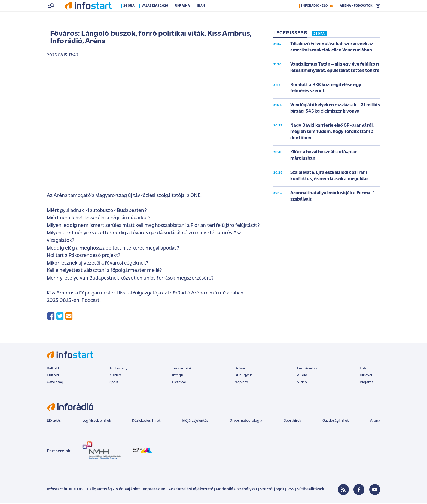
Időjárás (366, 383)
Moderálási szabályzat (237, 490)
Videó (302, 383)
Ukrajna (182, 17)
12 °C (373, 6)
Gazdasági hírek (335, 421)
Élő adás (54, 421)
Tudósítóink (182, 369)
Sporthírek (292, 421)
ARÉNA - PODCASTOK (356, 17)
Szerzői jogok (272, 490)
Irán (201, 17)
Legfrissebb (307, 369)
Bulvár (240, 369)
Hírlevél (366, 376)
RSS (291, 490)
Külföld (53, 376)
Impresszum (154, 490)
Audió (302, 376)
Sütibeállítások (311, 490)
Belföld (53, 369)
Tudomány (118, 369)
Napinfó (241, 383)
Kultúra (116, 376)
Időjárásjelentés (195, 421)
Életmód (179, 383)
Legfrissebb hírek (97, 421)
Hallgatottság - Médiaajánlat (113, 490)
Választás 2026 (155, 17)
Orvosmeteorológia (246, 421)
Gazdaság (55, 383)
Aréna (375, 421)
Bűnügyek (243, 376)
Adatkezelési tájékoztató (191, 490)
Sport (114, 383)
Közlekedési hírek (146, 421)
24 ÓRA (319, 34)
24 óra (129, 17)
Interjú (178, 376)
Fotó (364, 369)
